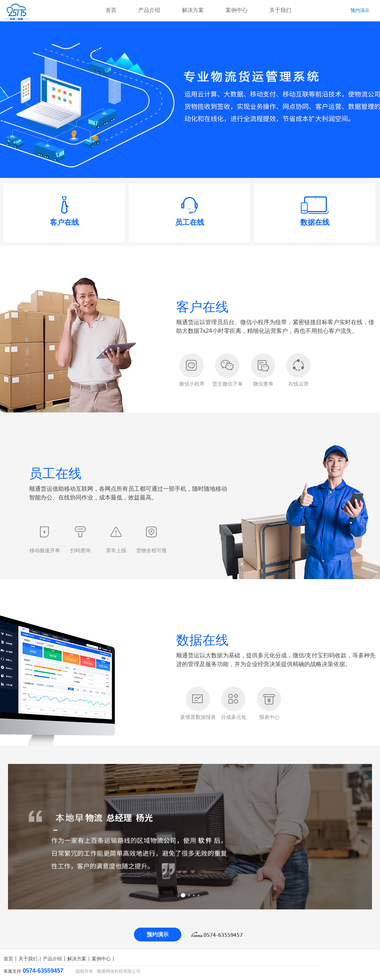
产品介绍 (149, 10)
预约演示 (360, 10)
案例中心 (237, 10)
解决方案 (193, 10)
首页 (111, 10)
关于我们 (280, 10)
